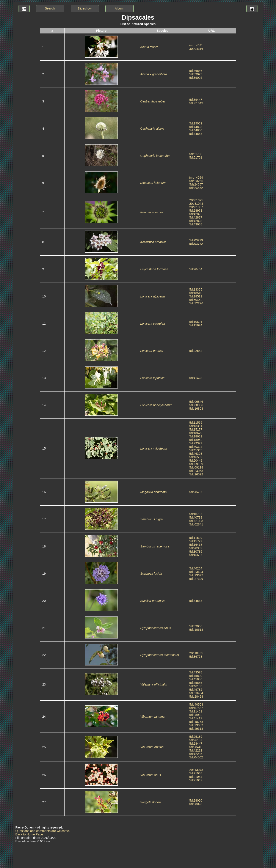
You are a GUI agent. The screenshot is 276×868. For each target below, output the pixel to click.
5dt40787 (196, 514)
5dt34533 (196, 601)
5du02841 (196, 524)
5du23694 (196, 572)
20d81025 (196, 200)
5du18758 (196, 722)
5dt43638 (196, 224)
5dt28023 (196, 804)
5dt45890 (196, 676)
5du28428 (196, 697)
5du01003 (196, 521)
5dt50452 (196, 300)
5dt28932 (196, 548)
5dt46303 (196, 454)
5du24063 (196, 471)
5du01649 (196, 103)
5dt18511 (196, 296)
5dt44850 (196, 130)
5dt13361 (196, 426)
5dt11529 (196, 538)
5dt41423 (196, 378)
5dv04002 (196, 757)
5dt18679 (196, 433)
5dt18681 (196, 436)
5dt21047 (196, 780)
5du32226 (196, 303)
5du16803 (196, 409)
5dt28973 (196, 211)
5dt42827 (196, 217)
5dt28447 (196, 744)
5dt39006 (196, 626)
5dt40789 (196, 517)
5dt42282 (196, 750)
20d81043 (196, 204)
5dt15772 (196, 541)
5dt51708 (196, 154)
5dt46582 (196, 457)
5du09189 (196, 464)
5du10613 (196, 630)
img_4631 (196, 45)
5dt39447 (196, 100)
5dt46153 (196, 686)
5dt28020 (196, 800)
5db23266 (196, 181)
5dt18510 (196, 293)
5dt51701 (196, 157)
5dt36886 (196, 71)
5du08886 (196, 405)
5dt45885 (196, 683)
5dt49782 (196, 690)
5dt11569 (196, 423)
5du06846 (196, 402)
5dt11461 (196, 711)
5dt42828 (196, 221)
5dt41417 (196, 718)
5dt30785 (196, 552)
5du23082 (196, 725)
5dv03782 (196, 244)
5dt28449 (196, 747)
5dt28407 (196, 492)
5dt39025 (196, 78)
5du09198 (196, 467)
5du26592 (196, 474)
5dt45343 (196, 450)
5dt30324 (196, 447)
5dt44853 (196, 134)
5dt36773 (196, 657)
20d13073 (196, 770)
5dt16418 (196, 545)
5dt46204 (196, 568)
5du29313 (196, 729)
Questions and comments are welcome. (43, 831)
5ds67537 (196, 708)
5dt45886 (196, 679)
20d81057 (196, 207)
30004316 (196, 49)
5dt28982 (196, 715)
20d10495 (196, 653)
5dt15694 (196, 325)
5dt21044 (196, 777)
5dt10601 (196, 322)
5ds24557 (196, 184)
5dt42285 (196, 754)
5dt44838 (196, 127)
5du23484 (196, 693)
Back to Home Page (29, 834)
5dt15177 (196, 429)
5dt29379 (196, 443)
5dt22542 (196, 351)
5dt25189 (196, 737)
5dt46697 (196, 555)
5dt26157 (196, 740)
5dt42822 (196, 214)
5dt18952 (196, 440)
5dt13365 (196, 289)
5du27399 (196, 579)
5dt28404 (196, 269)
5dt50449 (196, 461)
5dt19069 (196, 123)
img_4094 (196, 178)
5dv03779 (196, 240)
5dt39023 (196, 74)
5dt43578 (196, 672)
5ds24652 (196, 188)
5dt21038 (196, 773)
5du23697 (196, 575)
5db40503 (196, 704)
